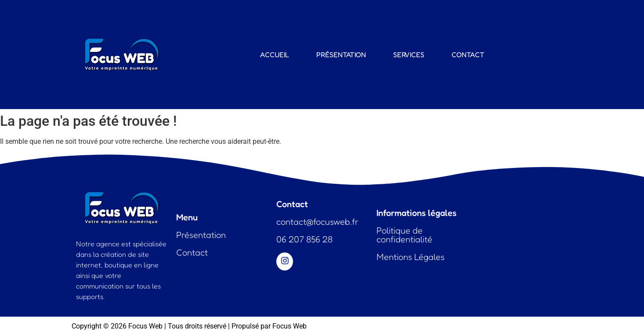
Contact (468, 55)
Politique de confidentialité (404, 235)
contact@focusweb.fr (317, 222)
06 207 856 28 (304, 239)
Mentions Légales (411, 257)
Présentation (341, 55)
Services (409, 55)
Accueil (275, 55)
